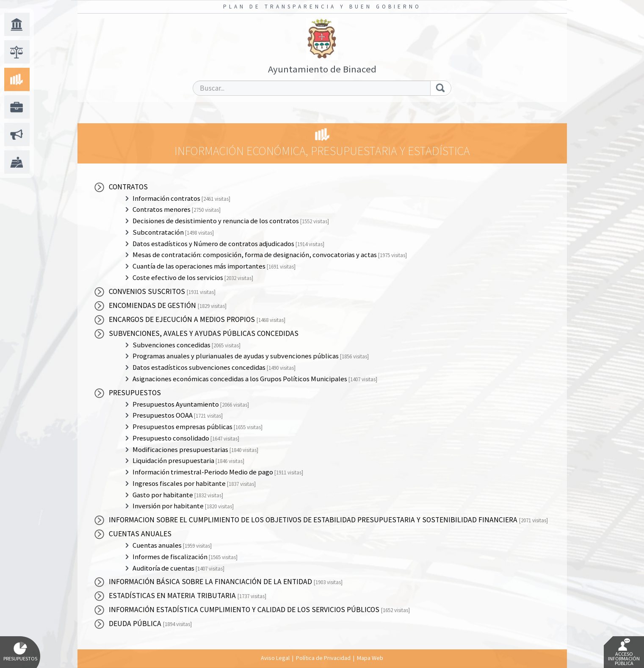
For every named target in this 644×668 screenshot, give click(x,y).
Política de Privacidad (323, 658)
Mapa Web (370, 658)
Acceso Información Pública (624, 652)
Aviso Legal (275, 658)
